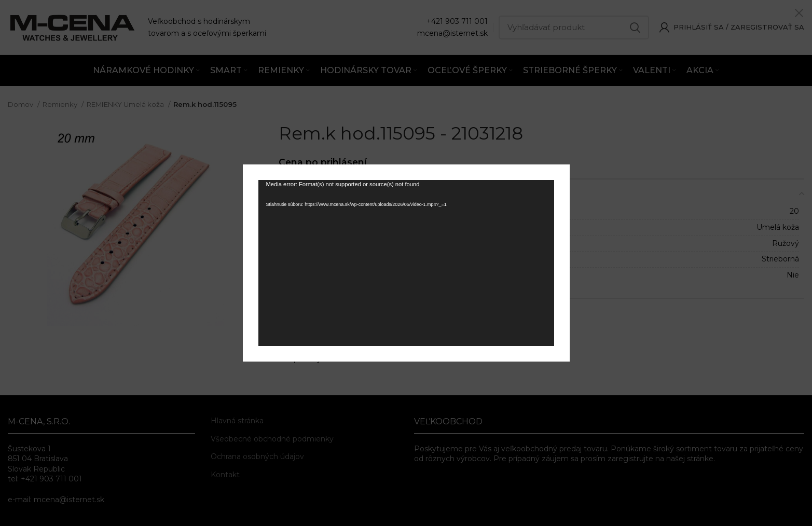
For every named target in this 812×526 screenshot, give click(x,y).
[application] (406, 263)
